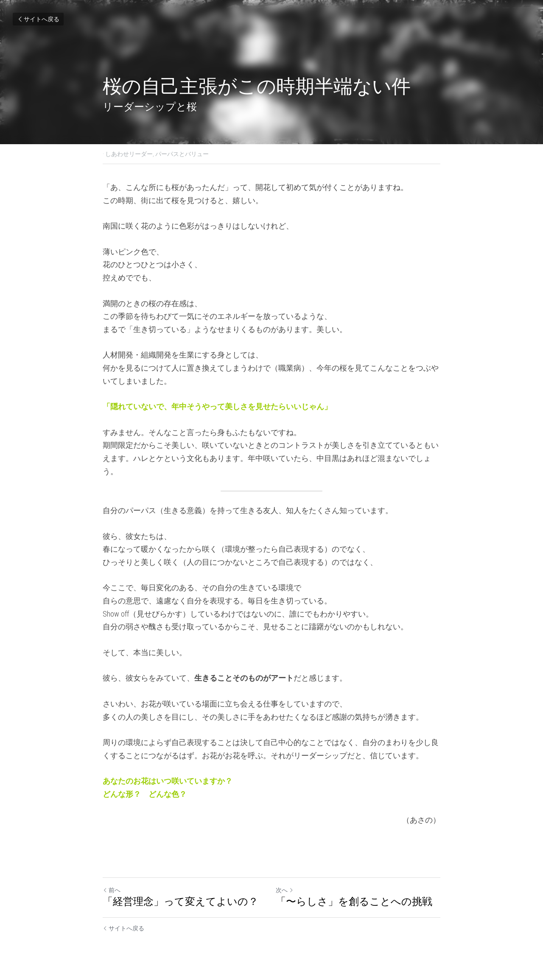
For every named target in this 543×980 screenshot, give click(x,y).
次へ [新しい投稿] (285, 890)
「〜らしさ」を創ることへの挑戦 (354, 902)
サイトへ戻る (38, 19)
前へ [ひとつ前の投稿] (112, 890)
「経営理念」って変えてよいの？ (181, 902)
